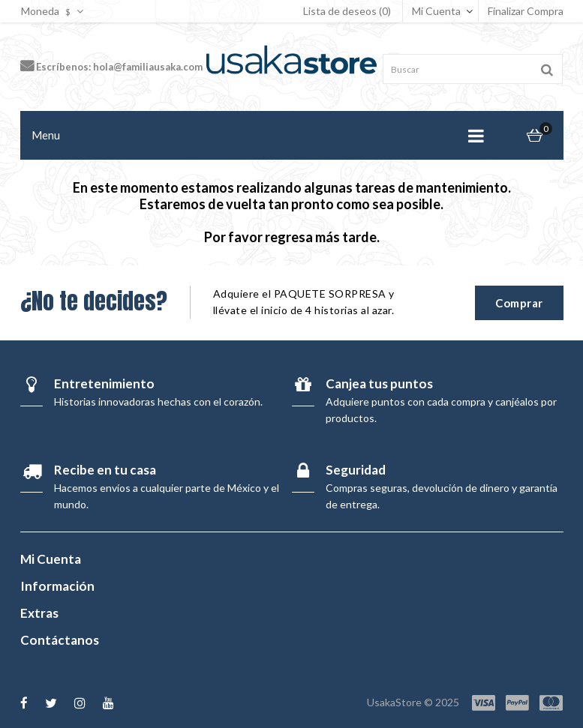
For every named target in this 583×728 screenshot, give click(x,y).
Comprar (519, 303)
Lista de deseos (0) (347, 11)
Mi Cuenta (436, 11)
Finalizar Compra (526, 11)
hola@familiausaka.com (148, 67)
